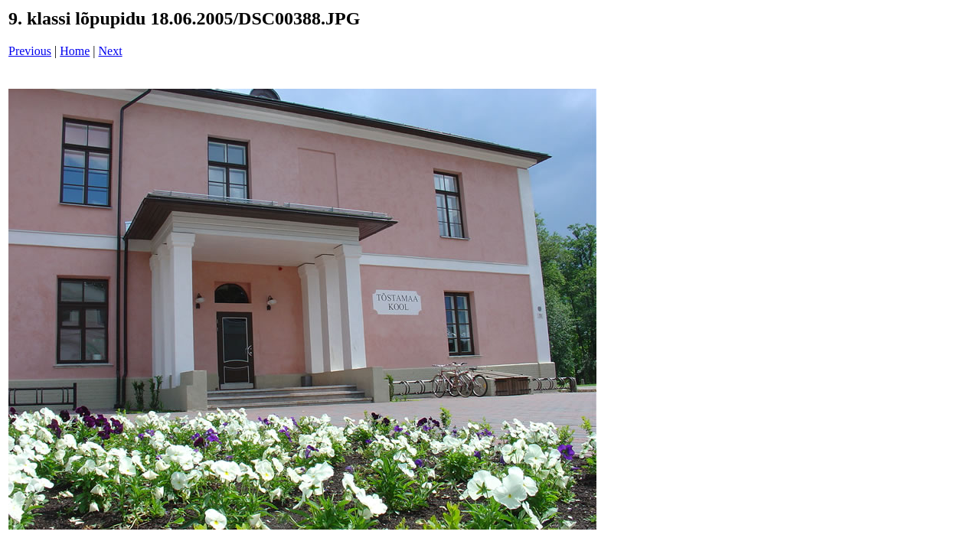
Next (111, 51)
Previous (30, 51)
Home (75, 51)
